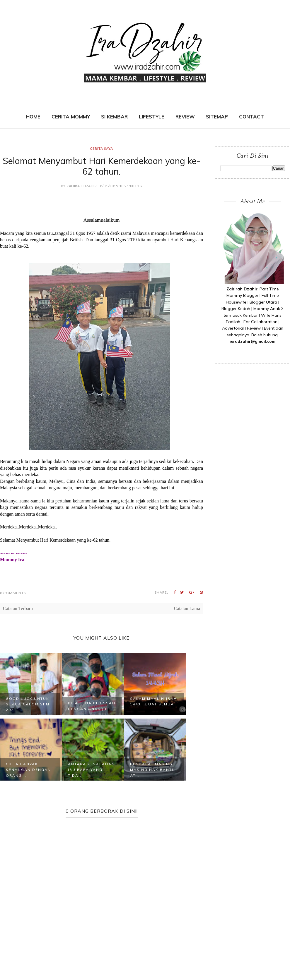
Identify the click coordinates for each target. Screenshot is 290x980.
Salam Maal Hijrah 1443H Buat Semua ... (153, 704)
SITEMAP (217, 117)
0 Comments (13, 593)
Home (33, 117)
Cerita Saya (101, 148)
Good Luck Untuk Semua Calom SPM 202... (28, 704)
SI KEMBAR (114, 117)
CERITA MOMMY (71, 117)
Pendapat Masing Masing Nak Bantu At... (153, 770)
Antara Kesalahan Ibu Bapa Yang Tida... (91, 770)
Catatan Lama (187, 608)
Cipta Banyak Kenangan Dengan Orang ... (28, 770)
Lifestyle (152, 117)
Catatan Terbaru (18, 608)
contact (251, 117)
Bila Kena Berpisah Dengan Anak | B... (92, 706)
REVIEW (185, 117)
